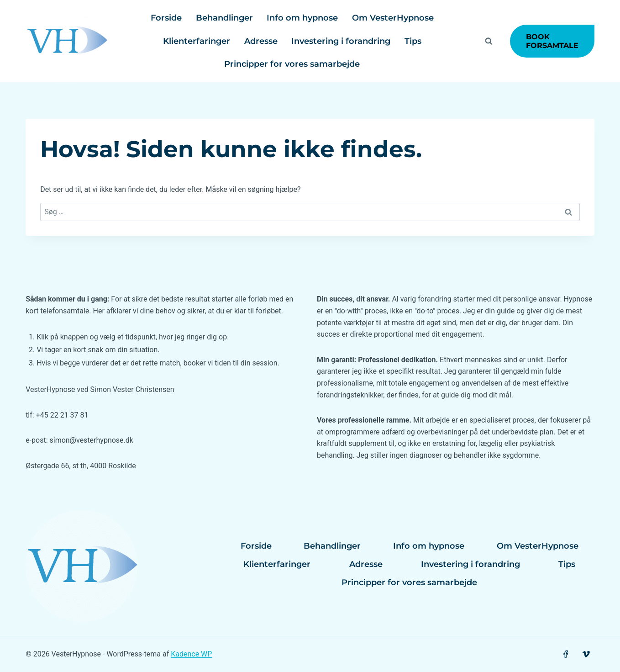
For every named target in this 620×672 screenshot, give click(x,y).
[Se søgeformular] (489, 41)
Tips (413, 41)
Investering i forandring (341, 41)
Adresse (261, 41)
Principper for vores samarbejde (292, 64)
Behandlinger (224, 18)
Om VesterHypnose (393, 18)
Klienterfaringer (197, 41)
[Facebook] (565, 654)
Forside (166, 18)
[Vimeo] (586, 654)
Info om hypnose (302, 18)
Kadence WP (191, 654)
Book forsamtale (552, 41)
